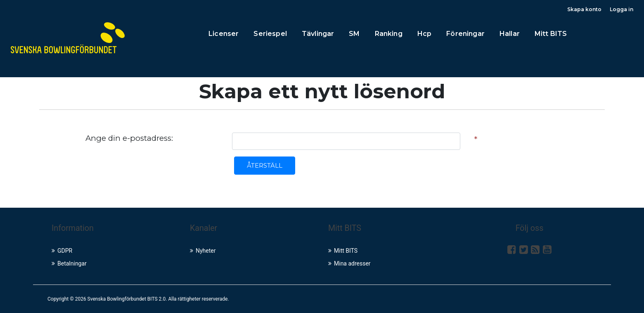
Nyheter (203, 251)
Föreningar (465, 34)
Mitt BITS (551, 34)
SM (354, 34)
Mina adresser (349, 263)
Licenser (224, 34)
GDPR (62, 251)
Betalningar (69, 263)
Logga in (622, 9)
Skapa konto (584, 9)
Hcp (424, 34)
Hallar (510, 34)
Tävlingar (318, 34)
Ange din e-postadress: (129, 138)
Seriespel (270, 34)
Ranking (389, 34)
